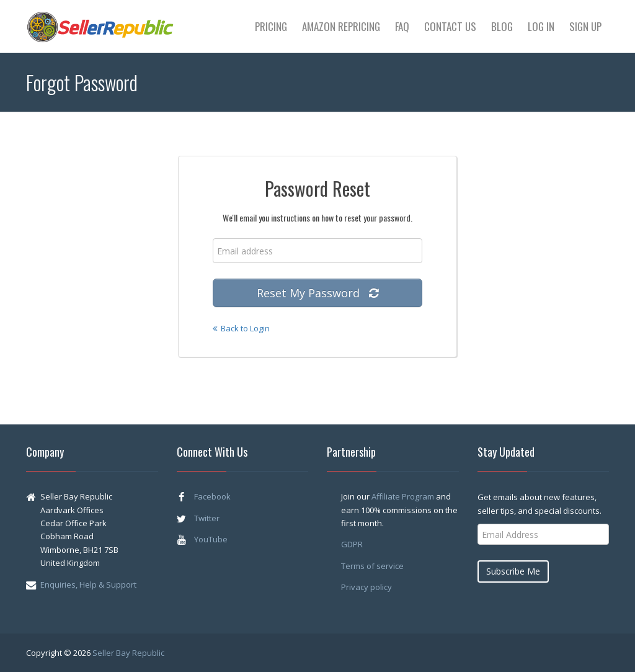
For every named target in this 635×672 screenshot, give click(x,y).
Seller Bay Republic (128, 653)
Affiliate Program (403, 496)
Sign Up (585, 26)
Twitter (207, 518)
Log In (541, 26)
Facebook (212, 496)
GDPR (352, 544)
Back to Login (241, 328)
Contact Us (450, 26)
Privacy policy (366, 587)
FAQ (402, 26)
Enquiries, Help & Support (88, 585)
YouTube (211, 539)
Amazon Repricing (341, 26)
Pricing (271, 26)
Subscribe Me (513, 571)
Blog (502, 26)
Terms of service (372, 566)
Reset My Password (317, 293)
